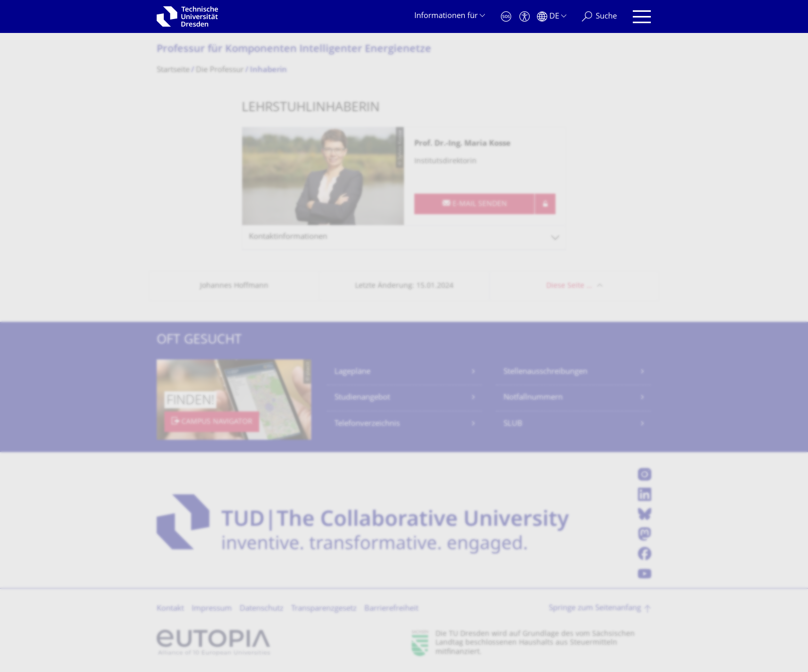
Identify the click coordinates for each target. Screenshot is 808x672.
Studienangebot (362, 398)
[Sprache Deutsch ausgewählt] (552, 17)
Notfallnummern (533, 398)
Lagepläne (352, 372)
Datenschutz (262, 609)
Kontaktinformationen (288, 237)
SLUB (513, 424)
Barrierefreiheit (391, 609)
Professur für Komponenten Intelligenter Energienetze (294, 50)
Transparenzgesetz (324, 609)
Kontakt (170, 609)
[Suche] (599, 17)
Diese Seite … (569, 286)
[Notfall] (506, 17)
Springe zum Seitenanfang (595, 608)
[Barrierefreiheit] (525, 17)
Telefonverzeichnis (367, 424)
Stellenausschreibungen (545, 372)
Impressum (212, 609)
